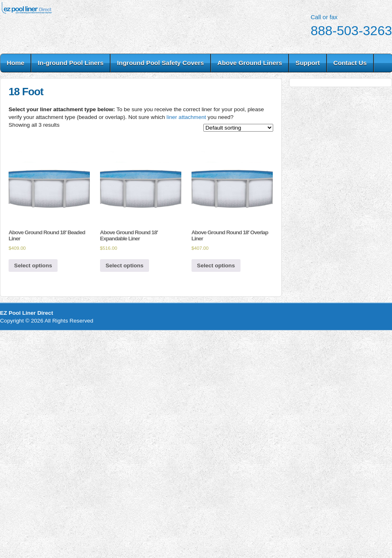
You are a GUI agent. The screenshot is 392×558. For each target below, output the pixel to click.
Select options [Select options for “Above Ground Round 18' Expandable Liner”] (124, 266)
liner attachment (186, 117)
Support (308, 63)
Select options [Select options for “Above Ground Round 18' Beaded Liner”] (33, 266)
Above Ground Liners (249, 63)
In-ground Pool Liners (71, 63)
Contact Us (350, 63)
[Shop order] (238, 128)
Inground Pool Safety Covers (161, 63)
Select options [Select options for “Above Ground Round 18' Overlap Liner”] (216, 266)
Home (16, 63)
